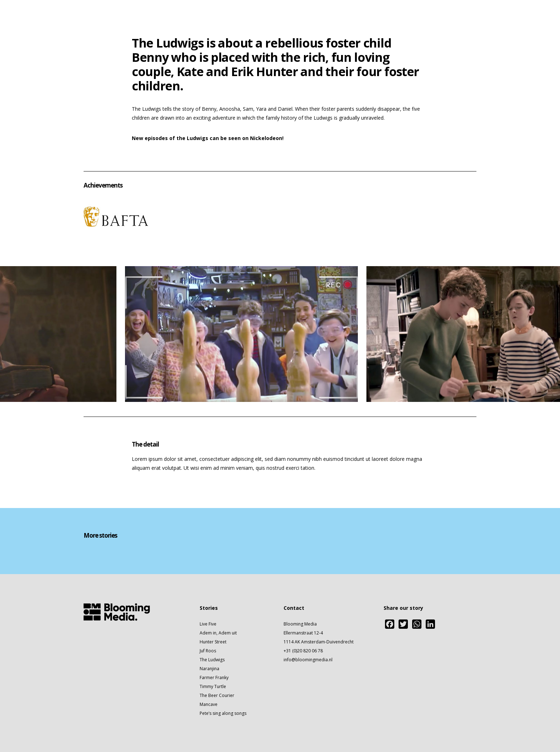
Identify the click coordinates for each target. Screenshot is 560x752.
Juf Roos (208, 651)
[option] (237, 334)
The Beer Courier (217, 695)
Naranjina (209, 669)
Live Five (208, 624)
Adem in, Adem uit (218, 633)
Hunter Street (213, 642)
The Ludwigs (212, 660)
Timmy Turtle (213, 686)
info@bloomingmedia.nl (308, 660)
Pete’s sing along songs (223, 713)
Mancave (209, 704)
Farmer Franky (214, 678)
